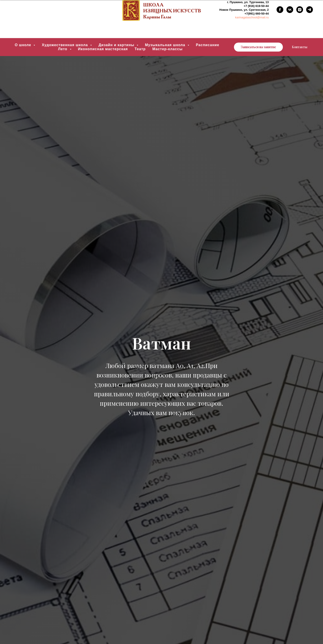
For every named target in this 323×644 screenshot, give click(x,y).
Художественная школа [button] (65, 45)
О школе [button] (24, 45)
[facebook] (280, 10)
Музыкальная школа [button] (166, 45)
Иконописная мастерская (103, 49)
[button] (258, 47)
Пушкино (236, 2)
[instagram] (300, 10)
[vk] (290, 10)
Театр (140, 49)
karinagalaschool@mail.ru (252, 17)
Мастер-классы (167, 49)
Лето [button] (63, 49)
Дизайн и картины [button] (117, 45)
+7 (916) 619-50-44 (256, 6)
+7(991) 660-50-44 (257, 14)
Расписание (207, 45)
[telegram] (310, 10)
